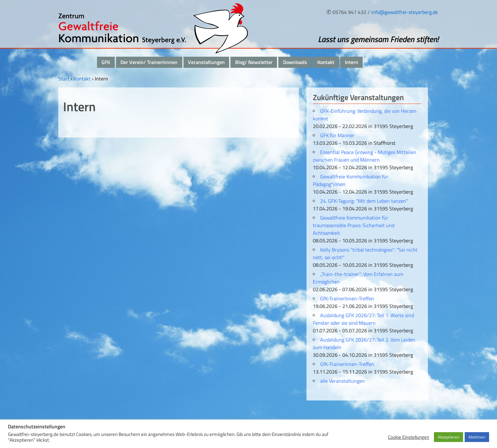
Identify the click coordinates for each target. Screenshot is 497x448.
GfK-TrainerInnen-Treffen (347, 298)
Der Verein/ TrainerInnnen (149, 62)
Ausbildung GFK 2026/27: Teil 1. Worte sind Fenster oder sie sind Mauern (363, 319)
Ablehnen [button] (477, 437)
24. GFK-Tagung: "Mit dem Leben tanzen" (364, 201)
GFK (106, 62)
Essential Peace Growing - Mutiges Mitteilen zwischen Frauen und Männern (365, 156)
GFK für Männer (337, 135)
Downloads (295, 62)
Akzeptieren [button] (449, 437)
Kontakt (326, 62)
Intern (352, 62)
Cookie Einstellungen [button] (409, 437)
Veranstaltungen (206, 62)
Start (64, 79)
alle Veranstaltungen (342, 381)
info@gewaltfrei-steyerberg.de (404, 12)
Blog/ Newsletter (254, 62)
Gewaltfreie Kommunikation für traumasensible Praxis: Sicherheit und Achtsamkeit (354, 225)
